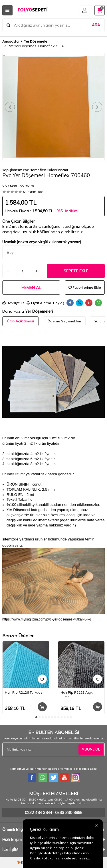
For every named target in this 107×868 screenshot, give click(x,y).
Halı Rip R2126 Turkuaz (24, 692)
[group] (53, 107)
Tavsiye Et (13, 303)
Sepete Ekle (76, 271)
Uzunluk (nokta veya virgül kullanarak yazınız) (42, 242)
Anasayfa (10, 41)
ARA (96, 25)
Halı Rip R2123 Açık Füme (76, 695)
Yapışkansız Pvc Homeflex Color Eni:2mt (35, 170)
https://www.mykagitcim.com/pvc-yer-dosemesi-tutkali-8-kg (47, 619)
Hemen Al (31, 288)
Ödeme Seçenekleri (64, 321)
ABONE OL (91, 749)
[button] (10, 107)
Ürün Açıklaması (20, 321)
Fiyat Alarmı (39, 303)
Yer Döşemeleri (37, 41)
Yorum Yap (35, 192)
